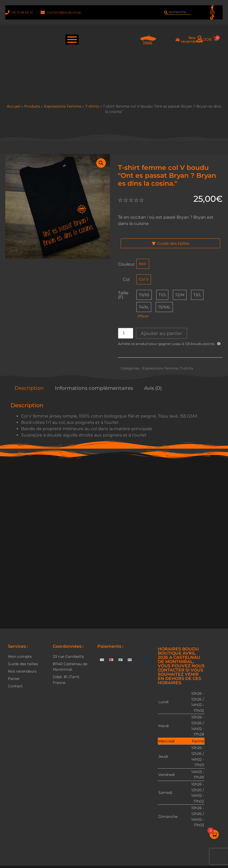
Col (126, 280)
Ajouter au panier (161, 333)
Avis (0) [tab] (153, 388)
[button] (101, 163)
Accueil (14, 106)
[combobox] (177, 12)
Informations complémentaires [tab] (94, 388)
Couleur (126, 264)
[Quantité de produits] (126, 333)
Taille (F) (123, 295)
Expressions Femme (63, 106)
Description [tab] (29, 388)
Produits (32, 106)
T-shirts (92, 106)
